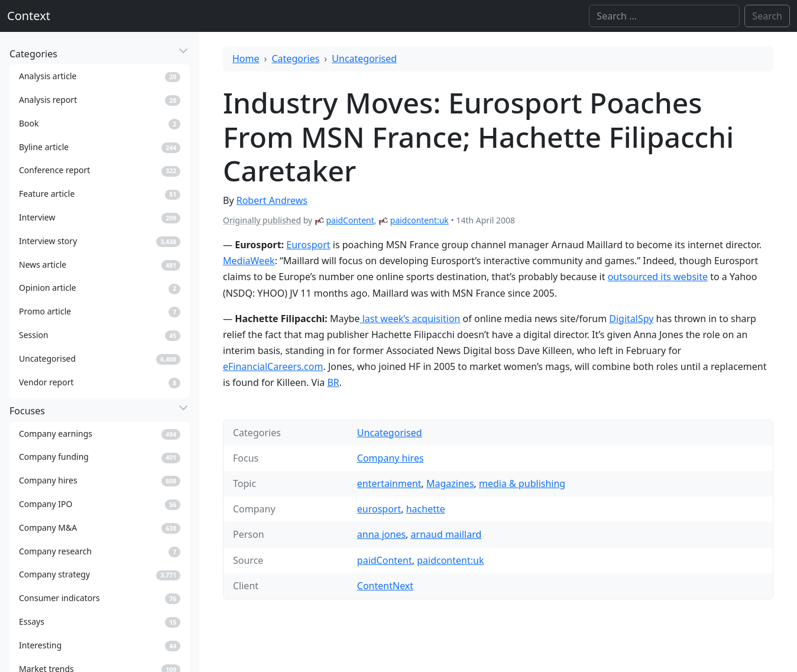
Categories (296, 59)
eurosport (379, 509)
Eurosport (308, 245)
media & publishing (522, 483)
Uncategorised (364, 59)
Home (246, 59)
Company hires (391, 458)
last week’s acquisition (410, 319)
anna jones (381, 534)
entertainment (389, 483)
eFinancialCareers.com (273, 366)
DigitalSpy (631, 319)
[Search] (664, 16)
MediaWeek (249, 261)
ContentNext (385, 586)
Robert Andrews (272, 200)
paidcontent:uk (419, 220)
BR (333, 382)
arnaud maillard (446, 534)
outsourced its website (658, 277)
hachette (426, 509)
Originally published (262, 220)
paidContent (350, 220)
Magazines (450, 483)
